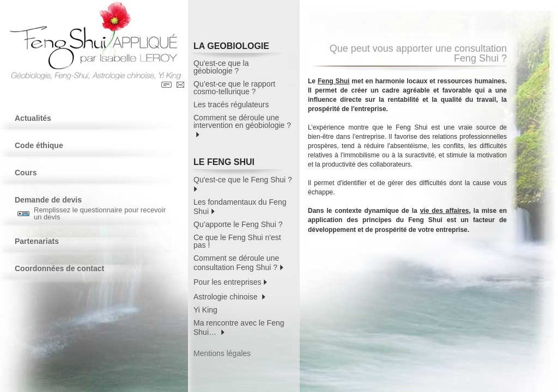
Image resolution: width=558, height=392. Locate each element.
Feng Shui (334, 81)
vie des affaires (445, 211)
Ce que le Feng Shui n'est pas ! (237, 241)
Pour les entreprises (230, 281)
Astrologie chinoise (229, 296)
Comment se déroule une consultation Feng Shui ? (238, 263)
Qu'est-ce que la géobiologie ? (221, 67)
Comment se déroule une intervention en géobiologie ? (242, 126)
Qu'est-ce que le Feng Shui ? (244, 184)
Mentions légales (222, 353)
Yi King (205, 310)
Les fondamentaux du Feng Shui (240, 207)
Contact (180, 85)
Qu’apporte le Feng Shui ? (238, 224)
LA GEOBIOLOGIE (239, 48)
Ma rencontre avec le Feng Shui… (239, 327)
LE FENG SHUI (239, 164)
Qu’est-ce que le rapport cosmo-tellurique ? (234, 88)
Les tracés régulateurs (231, 105)
